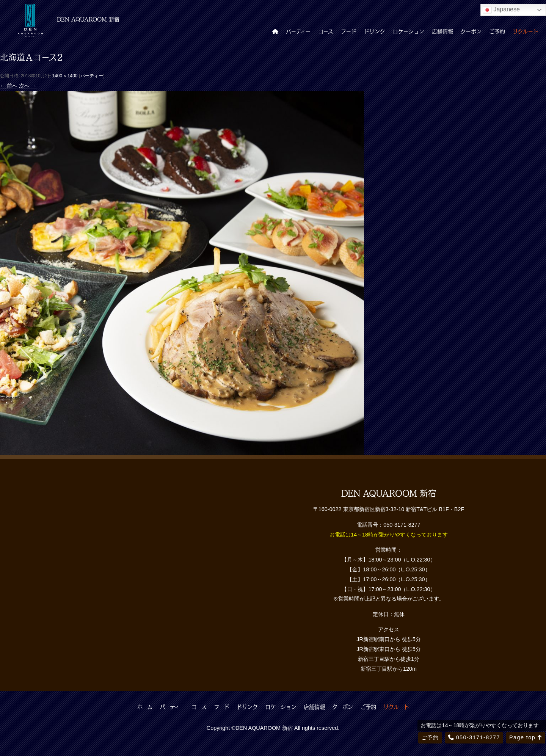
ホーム (145, 707)
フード (349, 31)
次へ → (28, 86)
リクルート (526, 31)
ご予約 (497, 31)
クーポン (471, 31)
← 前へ (9, 86)
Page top (526, 737)
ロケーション (409, 31)
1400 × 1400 (65, 76)
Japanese (501, 10)
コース (326, 31)
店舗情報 (442, 31)
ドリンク (375, 31)
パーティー (298, 31)
